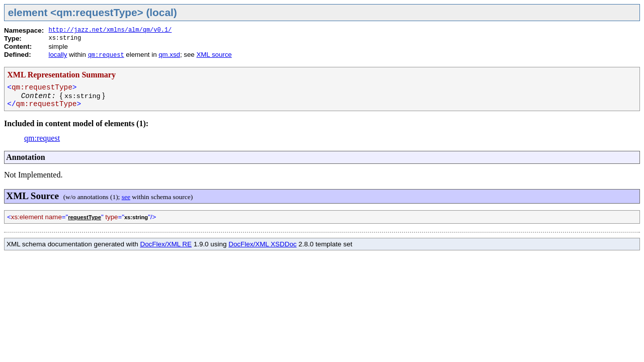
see (126, 197)
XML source (214, 55)
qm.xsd (169, 55)
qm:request (106, 55)
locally (58, 55)
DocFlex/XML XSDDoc (262, 244)
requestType (85, 217)
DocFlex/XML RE (166, 244)
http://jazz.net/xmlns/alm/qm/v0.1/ (110, 30)
